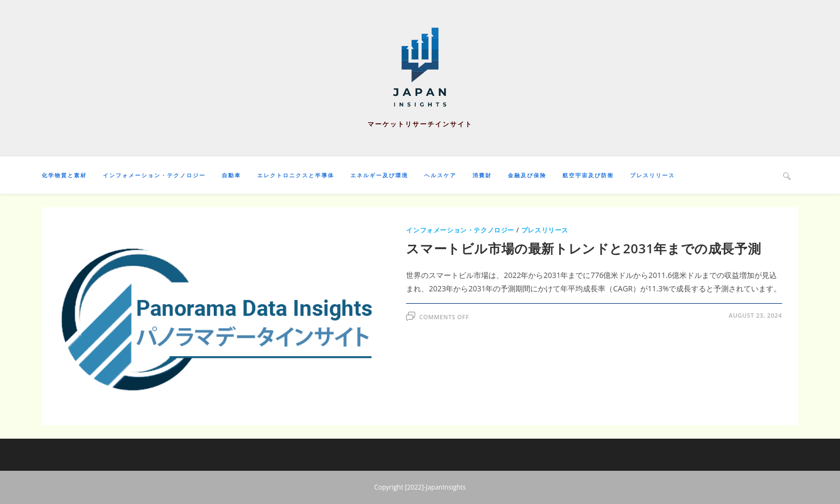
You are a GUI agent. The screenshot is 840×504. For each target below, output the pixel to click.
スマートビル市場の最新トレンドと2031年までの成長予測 (583, 248)
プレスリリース (545, 230)
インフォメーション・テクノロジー (460, 230)
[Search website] (787, 176)
